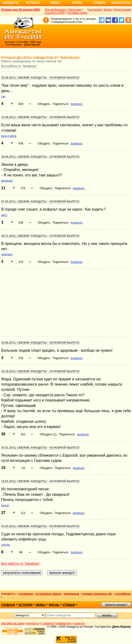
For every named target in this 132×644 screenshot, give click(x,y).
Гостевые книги (77, 13)
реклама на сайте (13, 623)
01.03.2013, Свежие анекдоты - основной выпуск (40, 526)
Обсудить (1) (48, 434)
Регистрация (123, 10)
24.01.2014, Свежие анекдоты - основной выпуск (40, 448)
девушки (7, 254)
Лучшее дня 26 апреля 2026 (20, 10)
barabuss (76, 104)
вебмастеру (64, 623)
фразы (54, 605)
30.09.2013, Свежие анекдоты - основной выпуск (40, 157)
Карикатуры (121, 3)
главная (8, 605)
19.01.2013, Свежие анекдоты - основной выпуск (40, 481)
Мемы (55, 3)
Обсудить (44, 104)
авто (4, 215)
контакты (33, 623)
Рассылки (75, 10)
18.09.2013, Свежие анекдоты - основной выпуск (40, 78)
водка (5, 505)
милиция (7, 181)
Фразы (77, 3)
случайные (123, 594)
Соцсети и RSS (55, 13)
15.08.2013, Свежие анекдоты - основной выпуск (40, 117)
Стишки (99, 3)
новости (79, 623)
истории (25, 605)
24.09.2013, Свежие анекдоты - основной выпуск (40, 343)
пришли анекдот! (116, 605)
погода (6, 545)
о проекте (48, 623)
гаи (3, 96)
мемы (41, 605)
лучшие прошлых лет (97, 594)
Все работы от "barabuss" (19, 66)
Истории (33, 3)
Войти (108, 10)
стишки (69, 605)
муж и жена (9, 136)
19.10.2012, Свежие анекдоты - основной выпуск (40, 371)
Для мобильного (56, 10)
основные (26, 594)
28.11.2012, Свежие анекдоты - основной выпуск (40, 236)
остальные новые (48, 594)
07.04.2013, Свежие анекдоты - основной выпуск (40, 202)
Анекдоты (11, 3)
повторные (72, 594)
